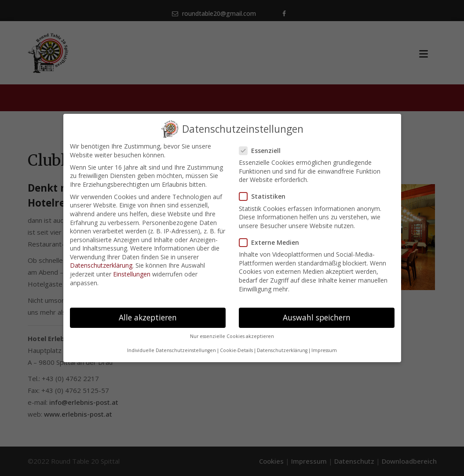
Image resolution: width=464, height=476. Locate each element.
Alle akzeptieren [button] (148, 317)
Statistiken (265, 196)
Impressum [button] (324, 350)
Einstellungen (132, 274)
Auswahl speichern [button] (317, 317)
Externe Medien (272, 242)
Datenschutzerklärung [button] (282, 350)
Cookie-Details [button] (236, 350)
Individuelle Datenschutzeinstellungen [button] (172, 350)
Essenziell (263, 151)
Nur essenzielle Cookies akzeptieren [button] (232, 336)
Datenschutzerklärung (101, 265)
